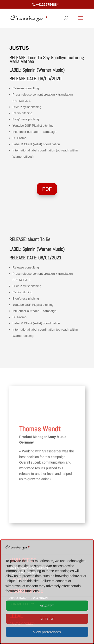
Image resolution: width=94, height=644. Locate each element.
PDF (47, 189)
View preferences (47, 632)
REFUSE (47, 619)
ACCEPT (47, 606)
